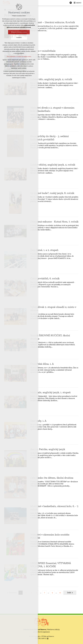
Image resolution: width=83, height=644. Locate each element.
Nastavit (19, 38)
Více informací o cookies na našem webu (19, 57)
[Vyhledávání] (70, 3)
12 (60, 593)
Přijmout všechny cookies (19, 32)
